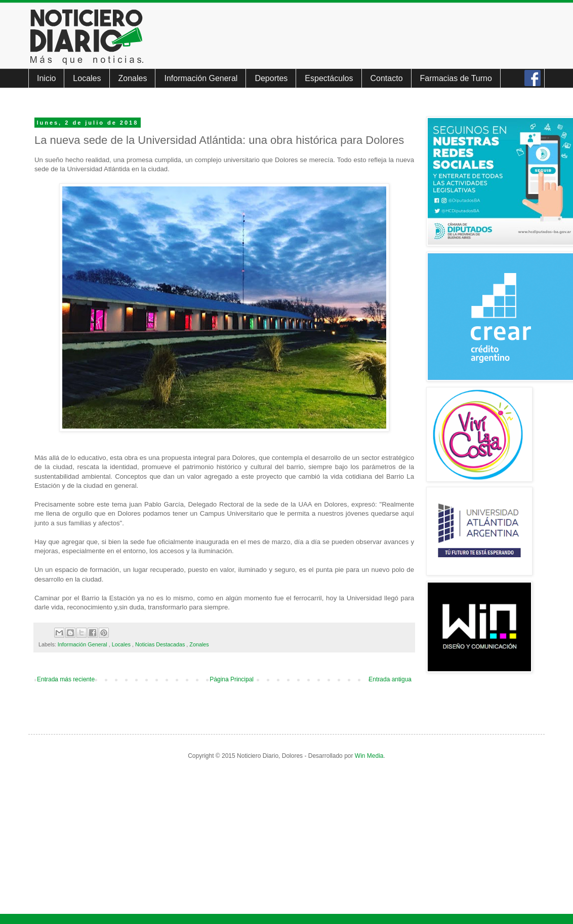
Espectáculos (329, 78)
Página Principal (232, 679)
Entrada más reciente (66, 679)
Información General (201, 78)
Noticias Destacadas (161, 644)
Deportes (271, 78)
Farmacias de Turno (456, 78)
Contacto (387, 78)
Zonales (133, 78)
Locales (87, 78)
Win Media (369, 756)
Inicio (46, 78)
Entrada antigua (390, 679)
